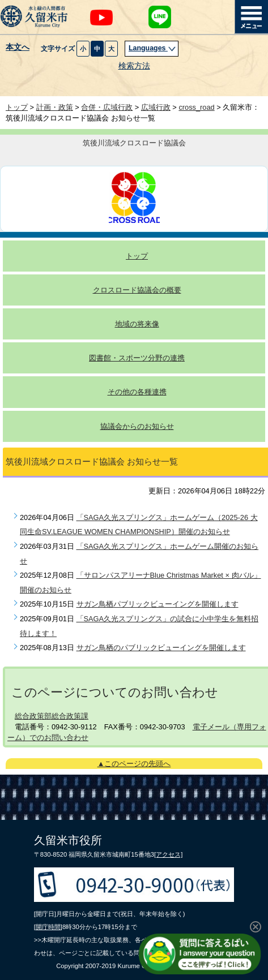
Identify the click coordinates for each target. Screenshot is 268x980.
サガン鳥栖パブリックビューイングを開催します (158, 604)
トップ (17, 107)
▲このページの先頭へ (134, 764)
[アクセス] (168, 854)
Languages (152, 48)
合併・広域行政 (107, 107)
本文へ (18, 48)
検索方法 (134, 66)
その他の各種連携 (137, 392)
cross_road (196, 107)
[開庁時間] (48, 927)
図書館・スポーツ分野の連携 (137, 358)
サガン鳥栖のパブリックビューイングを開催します (161, 648)
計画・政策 (55, 107)
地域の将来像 (137, 324)
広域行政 (156, 107)
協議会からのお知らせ (137, 426)
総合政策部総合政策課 (52, 716)
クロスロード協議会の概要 (137, 290)
